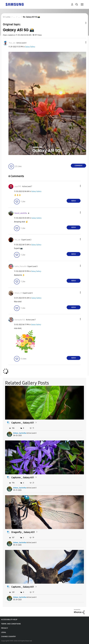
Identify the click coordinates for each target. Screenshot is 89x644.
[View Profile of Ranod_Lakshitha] (21, 213)
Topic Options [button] (82, 23)
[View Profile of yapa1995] (18, 186)
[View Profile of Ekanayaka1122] (20, 320)
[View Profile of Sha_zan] (17, 240)
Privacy (5, 628)
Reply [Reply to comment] (74, 201)
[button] (82, 42)
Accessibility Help (9, 620)
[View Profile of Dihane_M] (18, 293)
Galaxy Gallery (30, 47)
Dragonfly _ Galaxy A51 (23, 532)
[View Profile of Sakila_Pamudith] (21, 266)
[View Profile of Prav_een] (12, 43)
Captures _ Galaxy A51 (23, 423)
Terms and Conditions (11, 624)
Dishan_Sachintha (20, 433)
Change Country (8, 637)
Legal (4, 632)
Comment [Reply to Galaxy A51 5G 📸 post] (79, 166)
